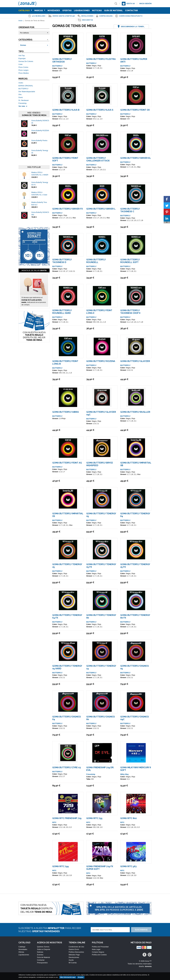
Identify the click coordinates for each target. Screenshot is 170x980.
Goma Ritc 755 (94, 818)
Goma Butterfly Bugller (135, 412)
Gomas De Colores (26, 61)
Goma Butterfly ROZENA (40, 131)
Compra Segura (98, 952)
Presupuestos (42, 963)
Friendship (23, 103)
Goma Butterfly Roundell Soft (130, 261)
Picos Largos (23, 70)
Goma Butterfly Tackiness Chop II (130, 312)
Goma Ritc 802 (128, 818)
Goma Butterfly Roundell (96, 261)
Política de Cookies (99, 955)
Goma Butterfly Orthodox (62, 60)
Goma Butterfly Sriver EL (136, 158)
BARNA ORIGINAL (26, 86)
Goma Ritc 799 (60, 866)
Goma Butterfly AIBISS (66, 412)
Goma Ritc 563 (128, 866)
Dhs (20, 94)
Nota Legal (96, 949)
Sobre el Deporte (44, 949)
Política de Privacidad (100, 947)
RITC (54, 822)
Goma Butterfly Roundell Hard (62, 312)
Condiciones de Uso (76, 947)
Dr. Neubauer (24, 100)
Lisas (20, 64)
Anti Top (22, 56)
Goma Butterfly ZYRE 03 (67, 767)
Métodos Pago (74, 955)
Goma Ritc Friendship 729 (67, 818)
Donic (21, 97)
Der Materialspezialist (27, 92)
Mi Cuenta (73, 963)
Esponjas (22, 58)
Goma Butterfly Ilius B (66, 110)
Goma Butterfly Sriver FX (68, 209)
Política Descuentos (76, 952)
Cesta (130, 4)
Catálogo (25, 11)
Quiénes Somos (43, 947)
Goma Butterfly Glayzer (135, 361)
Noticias (97, 11)
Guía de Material (113, 11)
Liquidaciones (82, 11)
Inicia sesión (145, 4)
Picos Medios (24, 73)
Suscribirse (141, 930)
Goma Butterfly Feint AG (67, 463)
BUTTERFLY (23, 89)
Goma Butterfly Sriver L (101, 209)
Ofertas (67, 11)
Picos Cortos (23, 67)
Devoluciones (74, 957)
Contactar (131, 11)
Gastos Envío (74, 949)
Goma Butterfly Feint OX (135, 110)
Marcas (40, 11)
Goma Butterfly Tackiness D (62, 261)
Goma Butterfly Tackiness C (130, 210)
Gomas (23, 45)
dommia (148, 966)
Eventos (40, 955)
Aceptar (81, 977)
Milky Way (124, 774)
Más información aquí (68, 977)
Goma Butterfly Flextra (39, 141)
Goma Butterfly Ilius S (100, 110)
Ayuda (71, 960)
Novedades (54, 11)
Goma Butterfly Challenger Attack (98, 159)
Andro (21, 83)
